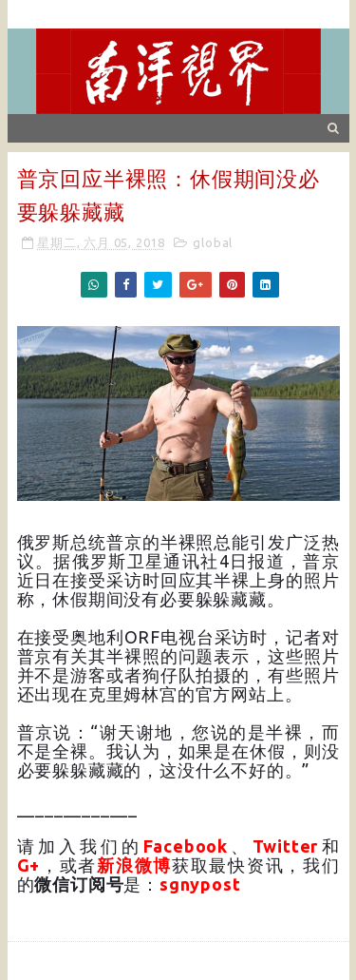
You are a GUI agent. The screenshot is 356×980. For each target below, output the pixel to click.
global (213, 242)
